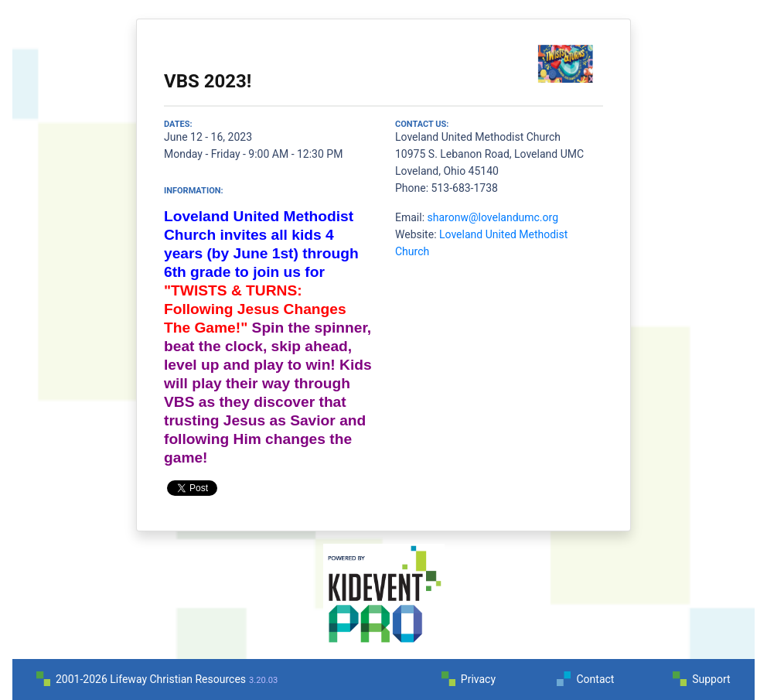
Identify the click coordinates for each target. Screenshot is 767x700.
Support (711, 679)
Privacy (478, 679)
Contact (595, 679)
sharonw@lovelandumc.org (493, 217)
